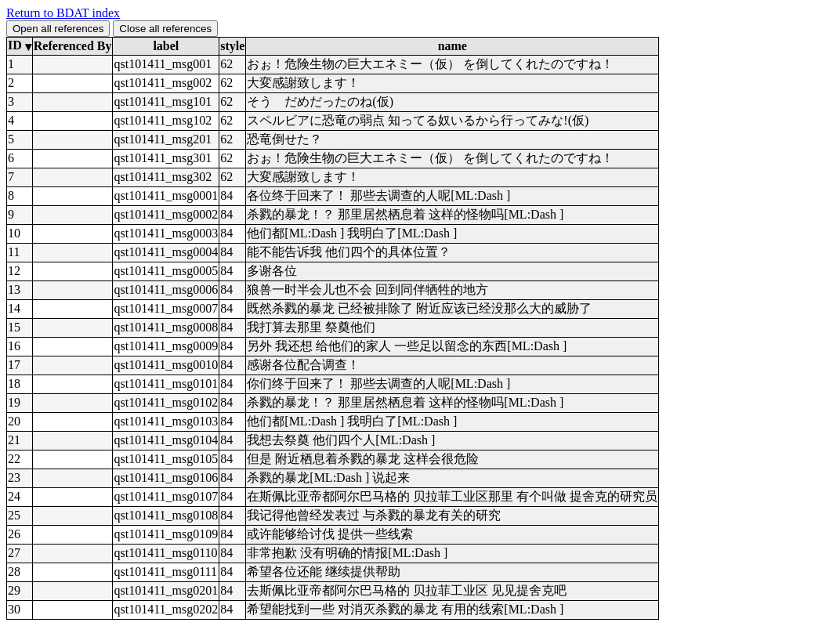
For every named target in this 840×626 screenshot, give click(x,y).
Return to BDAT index (63, 13)
